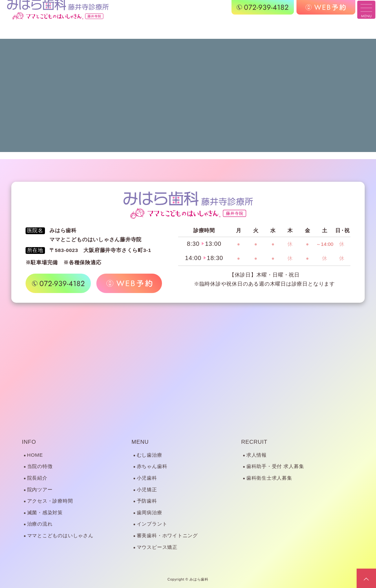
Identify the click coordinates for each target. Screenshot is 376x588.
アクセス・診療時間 (50, 501)
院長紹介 (37, 478)
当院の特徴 (40, 466)
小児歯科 (147, 478)
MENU (140, 442)
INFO (29, 442)
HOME (35, 455)
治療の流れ (40, 524)
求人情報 (257, 455)
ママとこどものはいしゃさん (60, 535)
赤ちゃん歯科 (152, 466)
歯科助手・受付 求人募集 (275, 466)
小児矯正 (147, 490)
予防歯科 (147, 501)
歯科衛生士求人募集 (269, 478)
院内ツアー (40, 490)
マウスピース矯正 (157, 547)
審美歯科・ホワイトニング (167, 535)
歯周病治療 (150, 512)
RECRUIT (254, 442)
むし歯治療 (150, 455)
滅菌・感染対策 (45, 512)
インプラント (152, 524)
